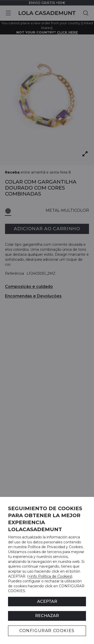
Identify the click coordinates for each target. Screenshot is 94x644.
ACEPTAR (47, 601)
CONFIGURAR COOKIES (47, 631)
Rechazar (47, 616)
